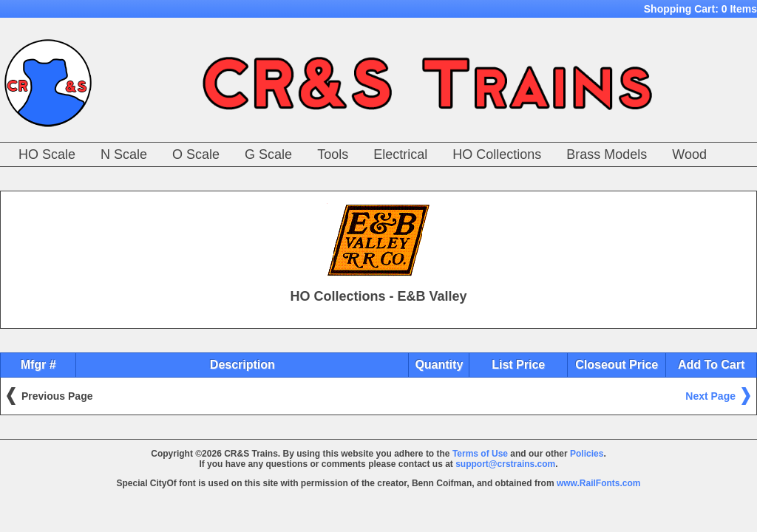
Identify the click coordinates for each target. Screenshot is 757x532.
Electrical (400, 154)
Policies (587, 454)
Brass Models (607, 154)
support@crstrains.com (505, 464)
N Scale (124, 154)
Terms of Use (480, 454)
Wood (689, 154)
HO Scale (47, 154)
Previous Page (57, 396)
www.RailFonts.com (599, 483)
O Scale (196, 154)
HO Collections (497, 154)
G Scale (268, 154)
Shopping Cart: (700, 9)
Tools (333, 154)
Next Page (710, 396)
